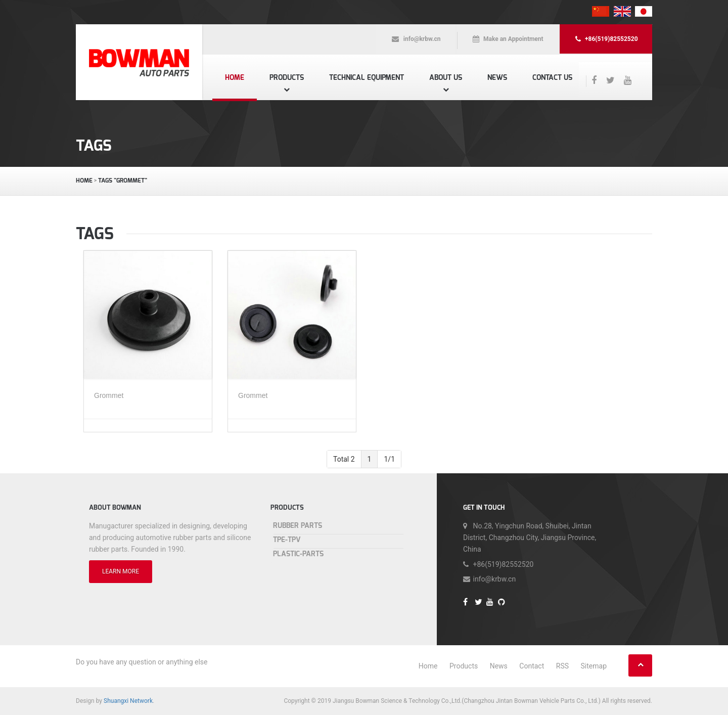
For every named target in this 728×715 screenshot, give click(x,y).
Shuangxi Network (128, 701)
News (497, 78)
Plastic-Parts (298, 554)
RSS (562, 666)
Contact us (552, 78)
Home (235, 78)
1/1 (389, 459)
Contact (532, 666)
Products (287, 78)
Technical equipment (367, 78)
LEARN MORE (121, 571)
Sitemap (594, 666)
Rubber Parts (298, 526)
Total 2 (344, 459)
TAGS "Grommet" (123, 181)
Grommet (109, 395)
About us (446, 78)
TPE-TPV (287, 540)
